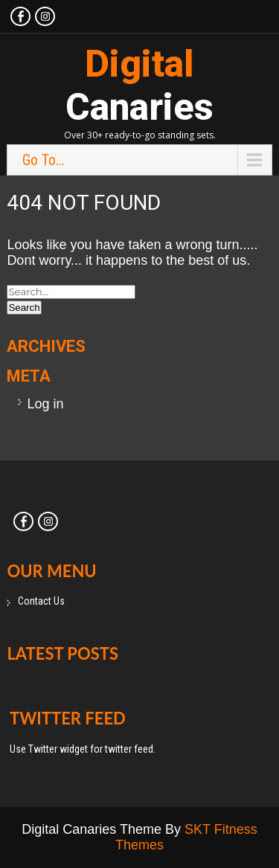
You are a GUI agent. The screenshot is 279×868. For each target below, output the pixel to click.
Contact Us (41, 601)
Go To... (44, 160)
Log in (45, 404)
